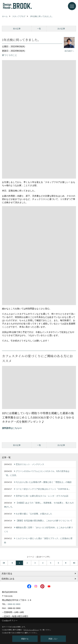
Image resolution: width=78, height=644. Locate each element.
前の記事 (17, 29)
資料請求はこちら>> (12, 428)
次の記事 (61, 29)
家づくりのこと (10, 55)
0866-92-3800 (14, 604)
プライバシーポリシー (31, 630)
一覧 (39, 29)
